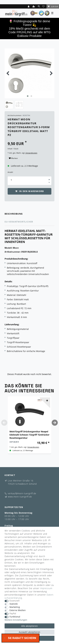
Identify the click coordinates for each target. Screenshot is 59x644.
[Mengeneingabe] (11, 180)
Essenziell (15, 601)
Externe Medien (18, 610)
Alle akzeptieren (29, 626)
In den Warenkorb (30, 191)
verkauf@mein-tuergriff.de (22, 493)
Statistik (14, 604)
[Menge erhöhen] (49, 179)
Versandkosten (31, 153)
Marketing (15, 607)
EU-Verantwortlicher (19, 222)
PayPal (13, 614)
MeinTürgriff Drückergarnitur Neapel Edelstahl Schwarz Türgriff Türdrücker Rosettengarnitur (29, 435)
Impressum (46, 588)
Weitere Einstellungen (16, 620)
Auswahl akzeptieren (29, 632)
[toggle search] (39, 6)
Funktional (15, 617)
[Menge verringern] (49, 183)
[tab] (29, 214)
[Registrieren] (34, 6)
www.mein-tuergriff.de (20, 497)
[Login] (29, 6)
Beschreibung (14, 214)
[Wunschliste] (44, 6)
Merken (13, 158)
